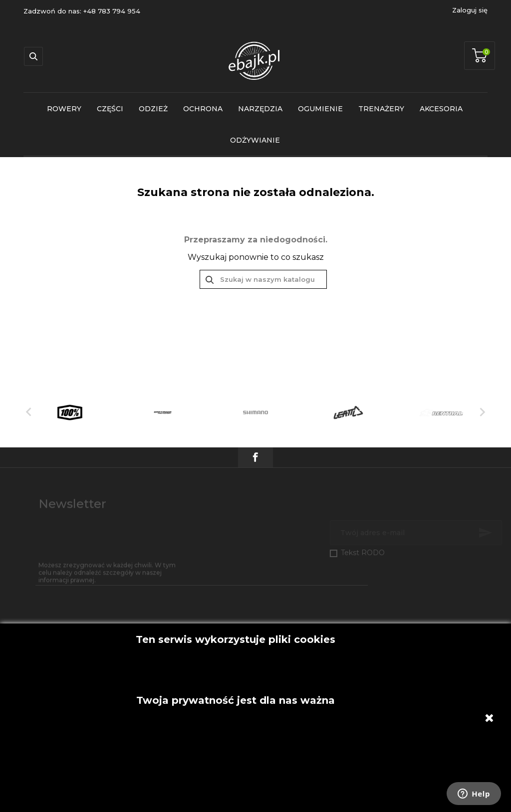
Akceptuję (235, 628)
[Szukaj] (263, 279)
